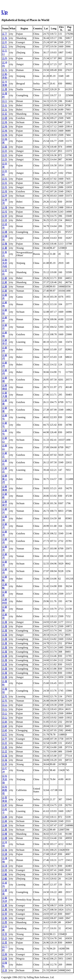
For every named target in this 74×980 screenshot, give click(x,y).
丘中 (5, 42)
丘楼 (5, 834)
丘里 (5, 943)
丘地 (5, 122)
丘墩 (5, 244)
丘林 (5, 817)
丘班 (5, 870)
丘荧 (5, 914)
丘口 (5, 101)
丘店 (5, 752)
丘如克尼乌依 (5, 263)
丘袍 (5, 918)
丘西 (5, 922)
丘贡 (5, 934)
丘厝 (5, 89)
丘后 (5, 114)
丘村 (5, 805)
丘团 (5, 118)
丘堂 (5, 216)
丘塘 (5, 232)
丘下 (5, 34)
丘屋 (5, 622)
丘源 (5, 854)
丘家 (5, 278)
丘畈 (5, 874)
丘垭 (5, 207)
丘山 (5, 705)
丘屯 (5, 696)
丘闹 (5, 954)
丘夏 (5, 248)
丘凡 (5, 70)
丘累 (5, 905)
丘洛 (5, 850)
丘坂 (5, 147)
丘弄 (5, 764)
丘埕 (5, 212)
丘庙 (5, 756)
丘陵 (5, 959)
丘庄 (5, 743)
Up (4, 12)
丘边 (5, 938)
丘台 (5, 105)
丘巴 (5, 735)
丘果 (5, 830)
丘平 (5, 739)
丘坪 (5, 196)
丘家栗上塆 (5, 479)
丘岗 (5, 722)
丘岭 (5, 726)
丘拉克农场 (5, 779)
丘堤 (5, 220)
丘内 (5, 58)
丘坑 (5, 179)
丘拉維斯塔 (5, 790)
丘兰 (5, 47)
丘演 (5, 866)
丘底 (5, 747)
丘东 (5, 38)
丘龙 (5, 970)
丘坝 (5, 191)
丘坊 (5, 151)
